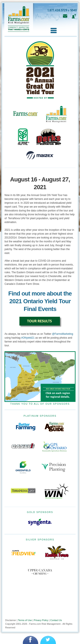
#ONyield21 (28, 338)
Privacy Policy (41, 620)
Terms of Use (25, 620)
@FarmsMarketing (63, 334)
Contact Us (56, 620)
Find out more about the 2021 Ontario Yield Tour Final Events (40, 301)
